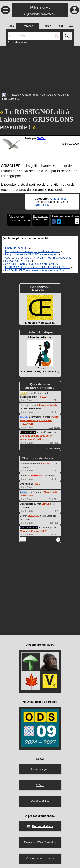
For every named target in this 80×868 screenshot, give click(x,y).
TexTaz (41, 138)
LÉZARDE (33, 516)
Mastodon (50, 842)
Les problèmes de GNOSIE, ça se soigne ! (31, 254)
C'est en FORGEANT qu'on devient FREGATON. (39, 420)
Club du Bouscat (29, 527)
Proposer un (41, 218)
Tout (51, 412)
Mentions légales (40, 769)
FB (39, 842)
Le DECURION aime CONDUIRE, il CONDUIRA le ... (38, 267)
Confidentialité (40, 801)
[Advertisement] (40, 67)
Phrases (14, 95)
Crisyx (24, 492)
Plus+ (57, 400)
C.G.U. (40, 785)
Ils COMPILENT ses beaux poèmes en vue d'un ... (36, 270)
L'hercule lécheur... (17, 248)
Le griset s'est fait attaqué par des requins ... (32, 251)
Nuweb (49, 859)
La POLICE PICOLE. (18, 261)
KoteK (24, 393)
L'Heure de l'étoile (47, 405)
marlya (24, 417)
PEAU (43, 397)
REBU (37, 484)
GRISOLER (42, 205)
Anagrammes (30, 95)
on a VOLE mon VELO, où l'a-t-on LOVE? (31, 264)
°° (35, 476)
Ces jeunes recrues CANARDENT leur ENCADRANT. (38, 258)
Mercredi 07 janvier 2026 (34, 531)
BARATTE (47, 464)
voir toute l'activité (53, 449)
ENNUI (45, 504)
